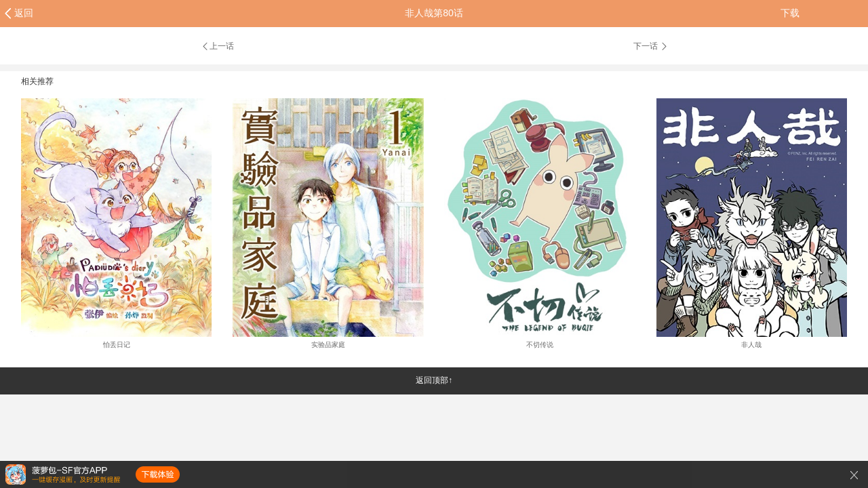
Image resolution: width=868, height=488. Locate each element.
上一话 (217, 46)
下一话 (651, 46)
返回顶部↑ (434, 380)
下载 (790, 13)
